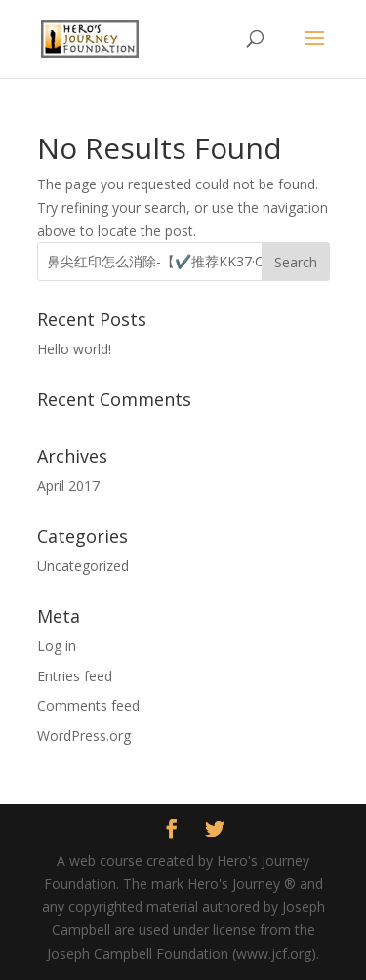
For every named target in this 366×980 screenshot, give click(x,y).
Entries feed (75, 676)
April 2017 (68, 486)
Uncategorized (83, 566)
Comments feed (88, 705)
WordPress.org (84, 735)
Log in (57, 646)
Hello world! (74, 349)
